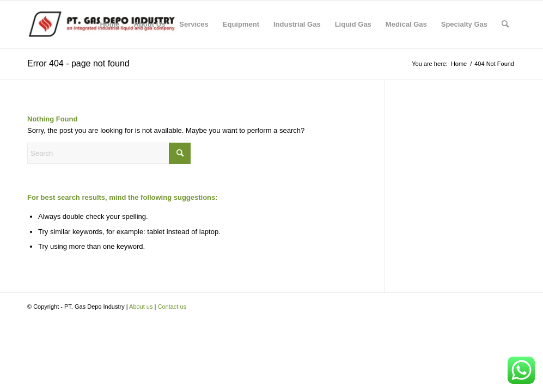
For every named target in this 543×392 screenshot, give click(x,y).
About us (141, 307)
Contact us (172, 307)
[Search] (505, 24)
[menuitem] (109, 24)
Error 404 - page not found (78, 63)
